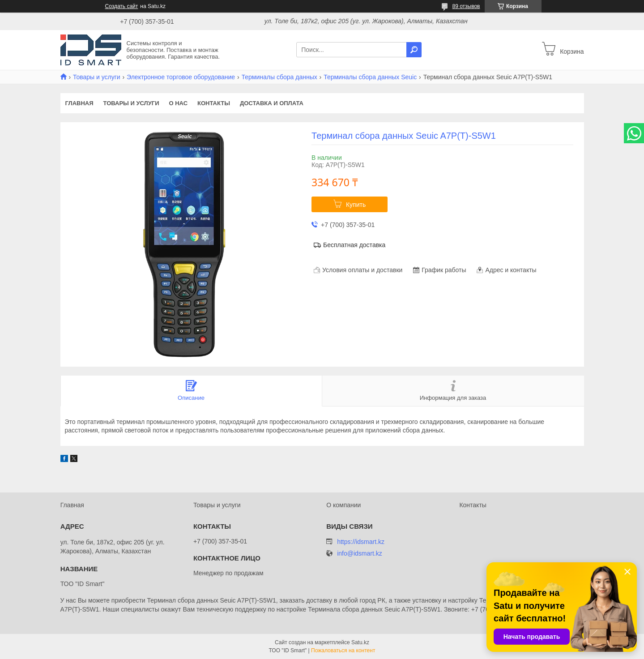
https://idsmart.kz (361, 542)
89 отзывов (466, 6)
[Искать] (414, 50)
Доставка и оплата (272, 103)
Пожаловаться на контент (343, 650)
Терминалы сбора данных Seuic (370, 77)
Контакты (214, 103)
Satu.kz (360, 642)
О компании (343, 505)
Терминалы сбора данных (279, 77)
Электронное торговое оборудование (181, 77)
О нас (178, 103)
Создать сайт (122, 6)
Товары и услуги (97, 77)
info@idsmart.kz (360, 554)
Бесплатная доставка (354, 245)
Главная (79, 103)
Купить (356, 205)
